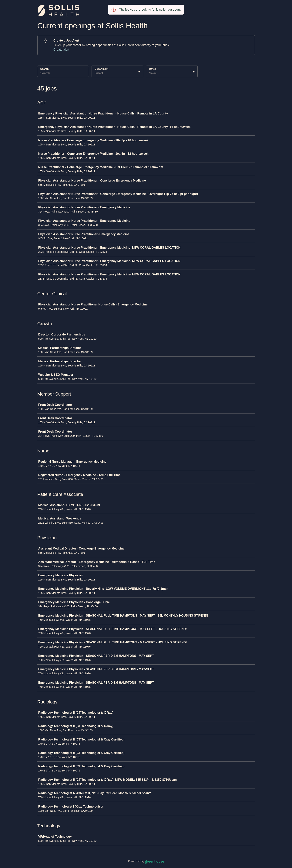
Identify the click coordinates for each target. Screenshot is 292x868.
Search (45, 69)
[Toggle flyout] (139, 72)
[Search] (63, 74)
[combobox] (95, 73)
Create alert (61, 50)
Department (102, 69)
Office (153, 69)
